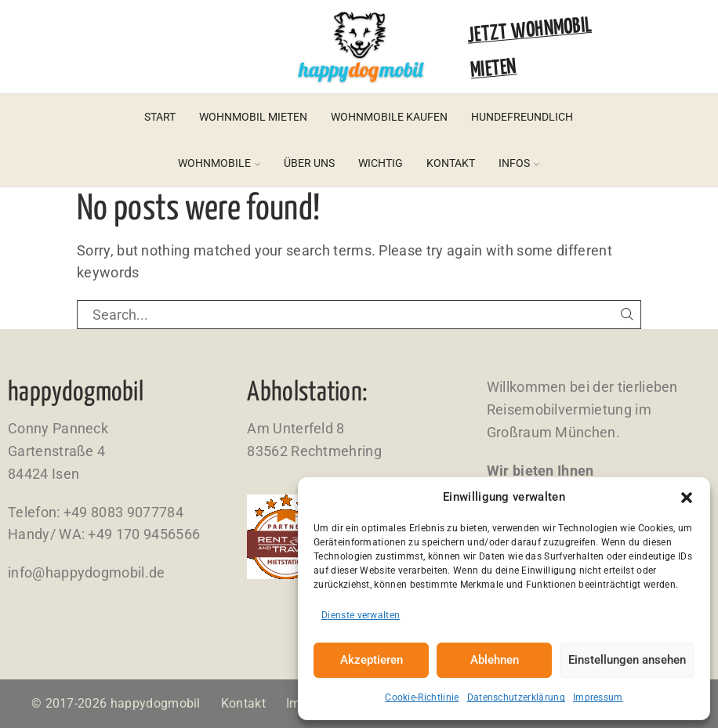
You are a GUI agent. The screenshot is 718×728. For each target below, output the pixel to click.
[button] (687, 498)
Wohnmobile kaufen (389, 117)
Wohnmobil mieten (253, 117)
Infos (519, 163)
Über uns (309, 163)
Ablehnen (495, 660)
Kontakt (451, 163)
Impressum (598, 697)
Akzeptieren (372, 660)
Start (160, 117)
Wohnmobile (219, 163)
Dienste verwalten (361, 615)
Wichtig (381, 163)
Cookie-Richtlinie (422, 697)
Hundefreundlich (522, 117)
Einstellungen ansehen (627, 660)
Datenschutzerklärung (516, 697)
